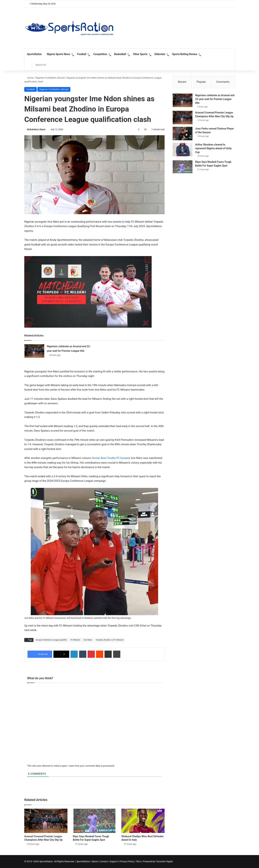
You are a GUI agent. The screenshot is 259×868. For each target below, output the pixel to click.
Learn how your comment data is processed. (92, 766)
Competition (100, 54)
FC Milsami (75, 640)
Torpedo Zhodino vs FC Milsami (110, 640)
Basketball (120, 54)
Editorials (160, 54)
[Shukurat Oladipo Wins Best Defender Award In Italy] (143, 821)
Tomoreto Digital (164, 861)
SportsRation (34, 54)
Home (29, 78)
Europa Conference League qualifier (51, 640)
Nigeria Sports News (58, 54)
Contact (104, 861)
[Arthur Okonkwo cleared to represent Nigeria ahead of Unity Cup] (183, 150)
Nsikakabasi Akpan (36, 129)
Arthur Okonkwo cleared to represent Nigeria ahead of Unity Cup (213, 148)
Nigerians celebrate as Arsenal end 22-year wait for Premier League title (215, 99)
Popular (201, 82)
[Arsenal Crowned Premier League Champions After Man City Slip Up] (46, 821)
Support (114, 861)
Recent (182, 82)
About (95, 861)
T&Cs (138, 861)
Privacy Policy (127, 861)
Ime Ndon (88, 640)
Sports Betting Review (185, 54)
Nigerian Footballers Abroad (50, 78)
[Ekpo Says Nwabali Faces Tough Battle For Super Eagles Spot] (94, 821)
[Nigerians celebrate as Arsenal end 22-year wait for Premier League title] (34, 351)
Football (82, 54)
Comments (223, 82)
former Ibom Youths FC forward (110, 458)
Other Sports (140, 54)
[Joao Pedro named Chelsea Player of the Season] (183, 134)
